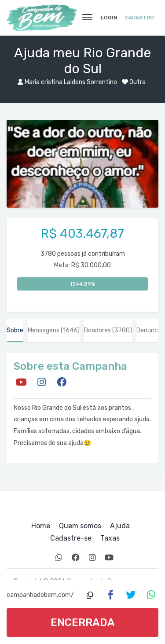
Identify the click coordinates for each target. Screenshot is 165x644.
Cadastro (139, 18)
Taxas (110, 538)
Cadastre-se (71, 538)
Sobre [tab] (15, 330)
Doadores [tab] (108, 330)
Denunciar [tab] (151, 330)
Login (109, 18)
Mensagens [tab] (54, 330)
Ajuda (120, 526)
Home (41, 526)
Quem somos (80, 526)
